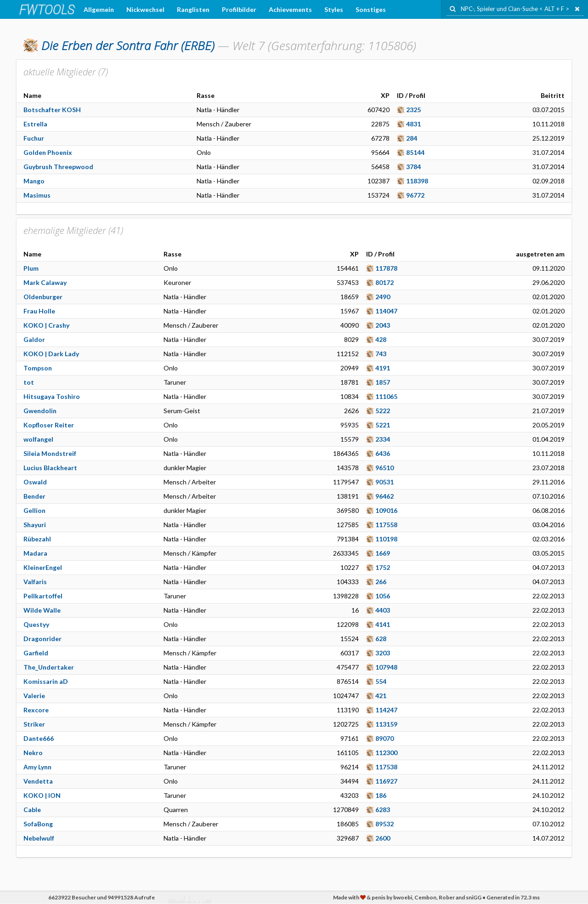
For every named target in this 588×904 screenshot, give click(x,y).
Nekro (33, 753)
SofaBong (38, 824)
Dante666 (39, 738)
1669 (383, 553)
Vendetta (38, 781)
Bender (34, 496)
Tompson (38, 368)
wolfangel (38, 439)
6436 (383, 453)
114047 (386, 311)
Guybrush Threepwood (58, 167)
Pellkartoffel (43, 596)
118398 (417, 181)
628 (381, 639)
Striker (34, 724)
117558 (386, 525)
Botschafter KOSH (52, 110)
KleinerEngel (43, 567)
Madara (35, 553)
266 (381, 582)
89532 (384, 824)
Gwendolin (40, 411)
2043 (383, 325)
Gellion (34, 510)
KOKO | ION (42, 795)
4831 (413, 124)
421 (381, 696)
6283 (383, 810)
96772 (415, 195)
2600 (383, 838)
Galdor (34, 339)
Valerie (34, 696)
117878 (386, 268)
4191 (383, 368)
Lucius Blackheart (50, 468)
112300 (386, 753)
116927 (386, 781)
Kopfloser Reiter (49, 425)
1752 (383, 567)
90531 (384, 482)
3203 (383, 653)
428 (381, 339)
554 (381, 681)
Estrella (35, 124)
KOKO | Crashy (46, 325)
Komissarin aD (46, 681)
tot (29, 382)
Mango (34, 181)
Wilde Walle (42, 610)
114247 (386, 710)
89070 (384, 738)
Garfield (36, 653)
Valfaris (35, 582)
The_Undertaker (49, 667)
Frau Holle (39, 311)
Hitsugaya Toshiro (52, 396)
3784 (413, 167)
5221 (383, 425)
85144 (415, 152)
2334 (383, 439)
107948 (386, 667)
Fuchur (34, 138)
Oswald (35, 482)
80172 (384, 282)
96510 (384, 468)
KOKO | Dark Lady (51, 354)
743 (381, 354)
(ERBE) (128, 45)
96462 (384, 496)
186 (381, 795)
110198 (386, 539)
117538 (386, 767)
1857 (383, 382)
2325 (413, 110)
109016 (386, 510)
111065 (386, 396)
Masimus (37, 195)
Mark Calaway (45, 282)
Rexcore (36, 710)
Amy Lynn (37, 767)
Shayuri (35, 525)
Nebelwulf (39, 838)
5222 (383, 411)
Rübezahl (37, 539)
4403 (383, 610)
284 (412, 138)
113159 (386, 724)
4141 (383, 624)
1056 (383, 596)
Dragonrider (42, 639)
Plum (31, 268)
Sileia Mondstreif (50, 453)
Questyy (36, 624)
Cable (32, 810)
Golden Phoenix (48, 152)
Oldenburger (43, 297)
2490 (383, 297)
